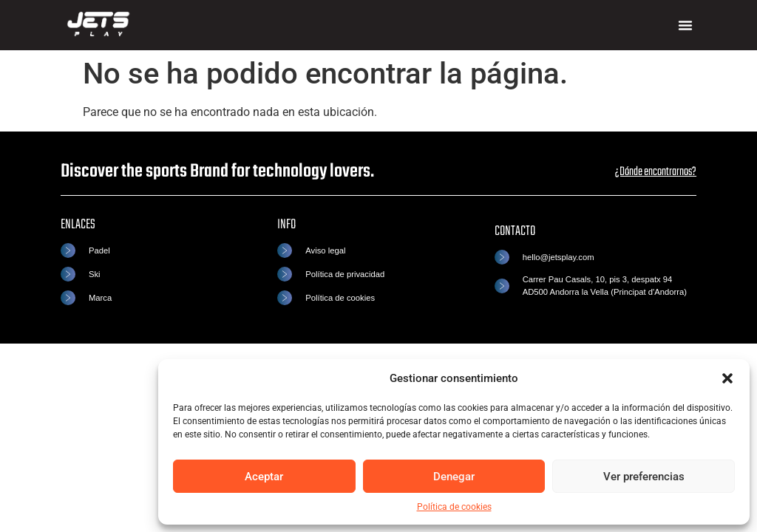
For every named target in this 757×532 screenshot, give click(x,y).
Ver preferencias (644, 477)
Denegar (454, 477)
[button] (727, 378)
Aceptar (264, 477)
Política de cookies (454, 507)
